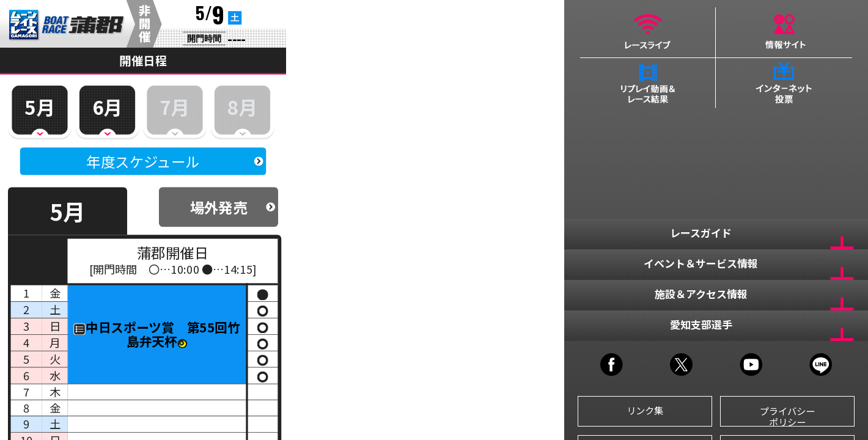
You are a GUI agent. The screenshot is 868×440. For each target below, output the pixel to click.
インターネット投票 (784, 83)
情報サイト (784, 32)
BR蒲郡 (67, 26)
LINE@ (821, 365)
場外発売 (219, 207)
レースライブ (648, 32)
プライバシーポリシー (787, 416)
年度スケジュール (143, 161)
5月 (39, 106)
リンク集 (645, 410)
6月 (107, 106)
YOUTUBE (751, 365)
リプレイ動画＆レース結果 (648, 83)
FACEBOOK (612, 365)
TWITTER (681, 365)
